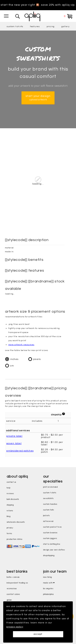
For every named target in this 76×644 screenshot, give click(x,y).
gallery (65, 26)
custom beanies (50, 533)
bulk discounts (13, 499)
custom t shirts (15, 26)
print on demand (50, 487)
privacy (10, 528)
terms (9, 534)
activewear (49, 521)
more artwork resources (21, 345)
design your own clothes (54, 550)
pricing (51, 26)
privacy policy (15, 627)
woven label (14, 443)
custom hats (49, 510)
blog (9, 516)
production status (15, 539)
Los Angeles (48, 589)
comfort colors (13, 594)
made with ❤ (49, 583)
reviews (10, 494)
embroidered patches (20, 451)
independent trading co (17, 583)
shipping (10, 505)
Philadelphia (48, 594)
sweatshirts (48, 498)
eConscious (12, 589)
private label (14, 436)
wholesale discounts (16, 522)
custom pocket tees (53, 527)
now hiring (48, 577)
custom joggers (50, 538)
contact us (12, 482)
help (9, 488)
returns (10, 511)
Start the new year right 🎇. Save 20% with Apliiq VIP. (38, 5)
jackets (47, 516)
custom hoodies (50, 504)
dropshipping (49, 556)
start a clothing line (52, 544)
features (35, 26)
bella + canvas (13, 577)
